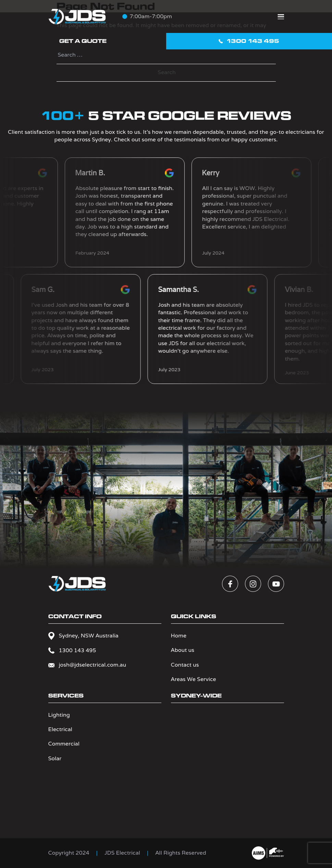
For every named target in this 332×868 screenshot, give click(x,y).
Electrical (60, 729)
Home (179, 636)
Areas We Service (194, 679)
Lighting (59, 715)
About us (183, 650)
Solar (55, 758)
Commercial (64, 744)
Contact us (185, 665)
